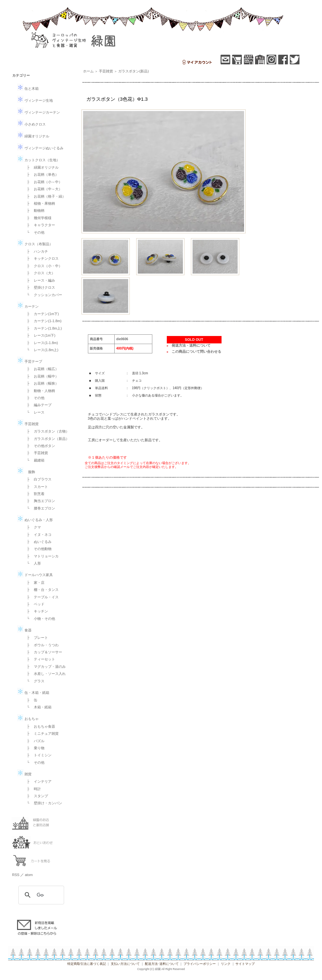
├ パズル (34, 741)
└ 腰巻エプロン (39, 508)
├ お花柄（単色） (41, 174)
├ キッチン (36, 611)
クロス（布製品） (35, 244)
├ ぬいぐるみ (38, 542)
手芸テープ (30, 361)
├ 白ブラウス (38, 479)
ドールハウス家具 (35, 575)
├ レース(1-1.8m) (41, 343)
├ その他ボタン (39, 446)
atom (29, 875)
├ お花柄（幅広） (41, 369)
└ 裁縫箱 (34, 460)
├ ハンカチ (36, 251)
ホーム (88, 71)
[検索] (40, 895)
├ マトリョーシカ (41, 556)
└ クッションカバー (43, 295)
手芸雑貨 (28, 424)
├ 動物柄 (34, 210)
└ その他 (34, 232)
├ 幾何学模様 (38, 218)
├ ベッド (34, 604)
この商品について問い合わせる (196, 351)
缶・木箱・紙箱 (33, 693)
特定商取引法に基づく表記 (87, 964)
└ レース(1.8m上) (41, 350)
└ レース (34, 412)
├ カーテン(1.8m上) (43, 328)
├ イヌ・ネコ (38, 535)
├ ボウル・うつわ (41, 645)
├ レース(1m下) (39, 335)
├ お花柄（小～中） (43, 182)
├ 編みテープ (38, 405)
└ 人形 (32, 563)
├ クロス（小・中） (43, 266)
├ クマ (32, 527)
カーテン (28, 306)
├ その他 (34, 398)
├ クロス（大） (39, 273)
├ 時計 (32, 789)
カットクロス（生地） (38, 160)
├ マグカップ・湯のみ (45, 667)
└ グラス (34, 681)
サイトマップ (245, 964)
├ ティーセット (39, 659)
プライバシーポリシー (200, 964)
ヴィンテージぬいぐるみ (40, 148)
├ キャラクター (39, 225)
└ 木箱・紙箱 (38, 707)
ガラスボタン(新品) (133, 71)
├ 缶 (31, 700)
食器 (24, 630)
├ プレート (36, 638)
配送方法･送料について (162, 964)
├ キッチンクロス (41, 258)
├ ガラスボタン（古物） (47, 431)
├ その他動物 (38, 549)
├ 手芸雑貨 (36, 453)
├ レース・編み (39, 280)
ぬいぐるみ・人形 (35, 520)
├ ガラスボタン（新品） (47, 439)
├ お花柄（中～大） (43, 189)
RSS (16, 875)
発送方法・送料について (191, 345)
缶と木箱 (28, 89)
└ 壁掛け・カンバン (43, 803)
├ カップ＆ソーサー (43, 652)
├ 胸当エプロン (39, 501)
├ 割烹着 (34, 494)
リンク (226, 964)
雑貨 (24, 774)
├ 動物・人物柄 (39, 391)
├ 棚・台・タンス (41, 590)
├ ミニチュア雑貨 (41, 733)
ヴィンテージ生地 (35, 100)
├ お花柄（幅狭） (41, 383)
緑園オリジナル (33, 136)
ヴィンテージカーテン (38, 112)
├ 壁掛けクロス (39, 287)
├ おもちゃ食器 (39, 726)
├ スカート (36, 487)
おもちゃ (28, 719)
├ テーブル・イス (41, 597)
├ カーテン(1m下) (41, 314)
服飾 (26, 472)
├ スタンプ (36, 796)
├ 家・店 (34, 583)
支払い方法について (125, 964)
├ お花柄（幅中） (41, 376)
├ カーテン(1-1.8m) (43, 321)
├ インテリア (38, 781)
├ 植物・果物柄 (39, 203)
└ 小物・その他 (39, 619)
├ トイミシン (38, 755)
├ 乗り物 (34, 748)
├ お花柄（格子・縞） (45, 196)
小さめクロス (31, 124)
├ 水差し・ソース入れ (45, 674)
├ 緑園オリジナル (41, 167)
